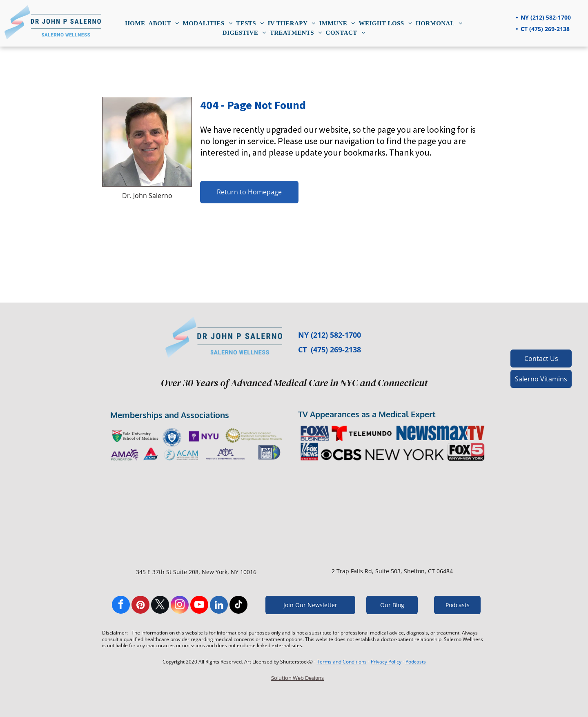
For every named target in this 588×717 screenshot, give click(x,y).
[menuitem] (135, 23)
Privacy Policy (386, 662)
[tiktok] (238, 606)
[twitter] (160, 606)
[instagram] (180, 606)
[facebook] (121, 606)
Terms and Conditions (342, 662)
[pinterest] (140, 606)
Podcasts (416, 662)
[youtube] (199, 606)
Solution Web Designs (297, 678)
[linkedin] (219, 606)
